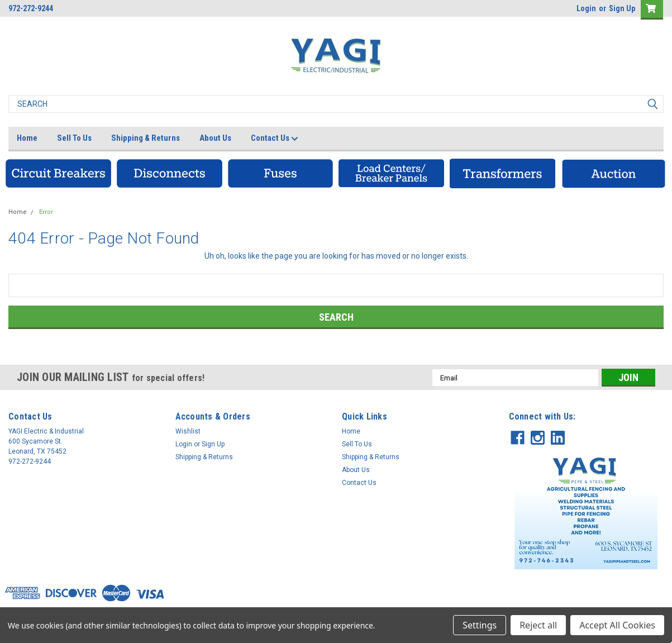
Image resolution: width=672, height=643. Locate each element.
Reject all (538, 625)
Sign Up (622, 8)
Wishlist (188, 431)
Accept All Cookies (617, 625)
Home (27, 138)
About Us (215, 138)
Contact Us (275, 139)
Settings (480, 625)
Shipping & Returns (146, 138)
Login (586, 8)
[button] (58, 173)
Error (46, 212)
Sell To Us (74, 138)
